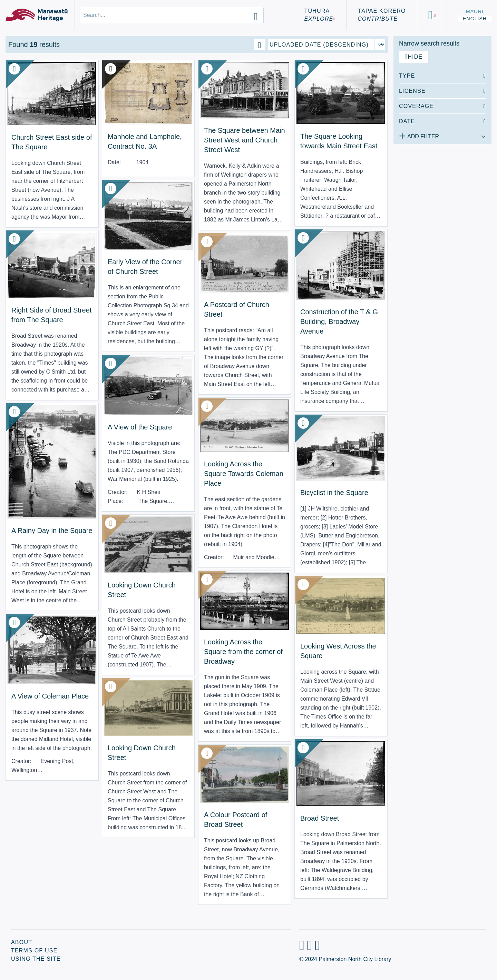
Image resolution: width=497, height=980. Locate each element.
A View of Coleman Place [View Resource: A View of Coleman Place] (50, 696)
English (475, 19)
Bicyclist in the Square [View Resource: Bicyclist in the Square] (334, 493)
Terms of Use (34, 951)
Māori (475, 11)
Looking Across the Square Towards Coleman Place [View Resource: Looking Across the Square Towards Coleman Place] (244, 474)
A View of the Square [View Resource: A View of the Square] (140, 427)
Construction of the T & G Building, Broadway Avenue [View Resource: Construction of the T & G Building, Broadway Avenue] (339, 321)
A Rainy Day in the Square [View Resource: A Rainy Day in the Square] (52, 531)
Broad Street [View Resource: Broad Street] (320, 818)
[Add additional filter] (442, 135)
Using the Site (36, 959)
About (22, 942)
